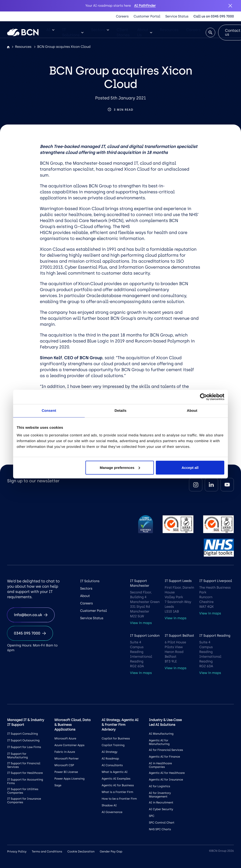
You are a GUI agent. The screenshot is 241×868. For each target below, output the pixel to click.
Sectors (100, 30)
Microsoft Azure (65, 738)
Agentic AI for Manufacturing (159, 742)
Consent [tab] (49, 411)
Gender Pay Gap (111, 852)
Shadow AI (109, 805)
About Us (145, 32)
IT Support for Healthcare (25, 773)
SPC (152, 816)
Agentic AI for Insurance (166, 780)
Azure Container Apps (69, 745)
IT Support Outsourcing (23, 740)
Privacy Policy (17, 852)
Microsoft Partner (67, 759)
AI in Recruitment (161, 803)
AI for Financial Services (166, 750)
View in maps (141, 623)
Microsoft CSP (64, 765)
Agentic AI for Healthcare (167, 773)
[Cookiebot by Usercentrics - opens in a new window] (203, 397)
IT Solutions (73, 32)
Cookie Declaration (81, 852)
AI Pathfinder (145, 6)
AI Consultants (112, 765)
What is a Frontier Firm (117, 792)
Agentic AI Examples (116, 779)
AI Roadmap (110, 759)
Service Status (177, 16)
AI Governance (112, 812)
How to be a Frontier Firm (119, 799)
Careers (122, 16)
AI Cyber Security (161, 809)
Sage (58, 785)
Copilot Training (113, 745)
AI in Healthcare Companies (160, 765)
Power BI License (66, 772)
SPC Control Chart (162, 823)
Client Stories (123, 32)
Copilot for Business (116, 738)
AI (50, 30)
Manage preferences (120, 467)
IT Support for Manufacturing (17, 756)
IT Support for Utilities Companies (23, 791)
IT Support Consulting (22, 734)
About (85, 596)
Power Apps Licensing (69, 779)
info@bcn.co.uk (31, 615)
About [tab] (192, 411)
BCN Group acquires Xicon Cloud (64, 47)
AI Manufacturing (161, 734)
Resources (169, 30)
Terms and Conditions (47, 852)
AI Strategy (110, 752)
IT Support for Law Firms (24, 747)
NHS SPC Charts (160, 829)
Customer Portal (147, 16)
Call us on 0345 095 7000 (214, 16)
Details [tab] (120, 411)
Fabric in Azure (65, 752)
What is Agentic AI (115, 772)
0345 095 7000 (30, 633)
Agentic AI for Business (118, 785)
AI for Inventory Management (160, 795)
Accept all (190, 467)
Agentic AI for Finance (164, 757)
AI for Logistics (160, 786)
